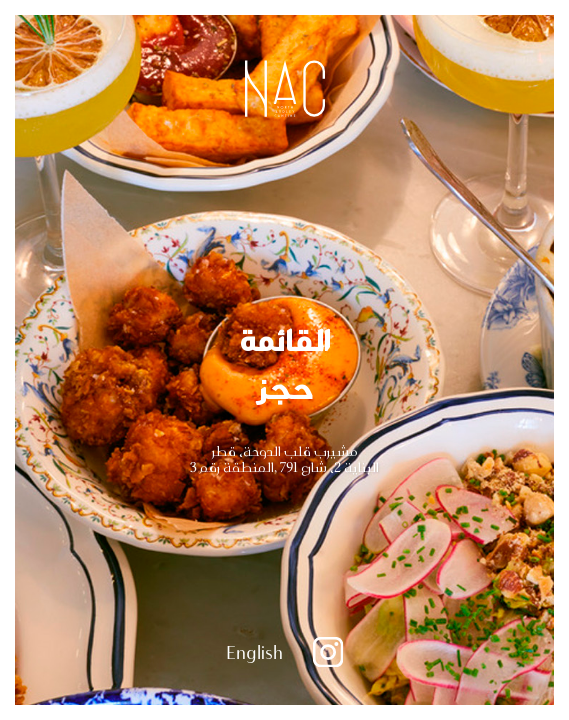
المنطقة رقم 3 (232, 467)
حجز (285, 386)
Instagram (328, 652)
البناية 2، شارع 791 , (326, 467)
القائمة (285, 338)
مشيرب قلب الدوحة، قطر (285, 451)
